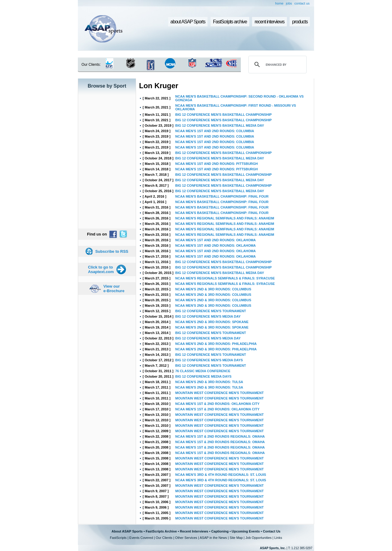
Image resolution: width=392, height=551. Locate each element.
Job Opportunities (258, 538)
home (279, 3)
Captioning (220, 531)
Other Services (186, 538)
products (300, 22)
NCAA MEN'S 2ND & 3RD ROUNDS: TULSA (209, 382)
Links (278, 538)
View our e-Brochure (114, 289)
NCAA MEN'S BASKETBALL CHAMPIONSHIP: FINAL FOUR (222, 196)
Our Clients (164, 538)
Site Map (236, 538)
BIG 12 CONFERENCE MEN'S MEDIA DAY (208, 316)
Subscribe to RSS (112, 251)
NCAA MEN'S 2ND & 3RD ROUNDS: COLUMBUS (213, 289)
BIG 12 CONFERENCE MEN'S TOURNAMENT (211, 311)
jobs (289, 3)
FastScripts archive (230, 22)
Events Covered (141, 538)
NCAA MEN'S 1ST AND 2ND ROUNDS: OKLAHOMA (216, 240)
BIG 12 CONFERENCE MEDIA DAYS (204, 376)
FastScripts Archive (161, 531)
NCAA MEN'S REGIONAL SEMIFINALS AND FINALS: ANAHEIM (225, 218)
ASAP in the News (213, 538)
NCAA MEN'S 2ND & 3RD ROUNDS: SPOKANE (212, 322)
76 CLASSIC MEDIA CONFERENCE (203, 371)
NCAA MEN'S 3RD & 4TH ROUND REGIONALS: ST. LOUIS (221, 475)
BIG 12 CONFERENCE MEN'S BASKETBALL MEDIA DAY (220, 125)
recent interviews (269, 22)
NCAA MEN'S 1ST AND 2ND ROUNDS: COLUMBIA (215, 131)
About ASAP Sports (127, 531)
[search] (277, 65)
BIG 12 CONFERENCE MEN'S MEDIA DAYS (209, 360)
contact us (302, 3)
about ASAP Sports (188, 22)
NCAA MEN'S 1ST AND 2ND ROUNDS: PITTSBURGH (217, 164)
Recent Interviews (194, 531)
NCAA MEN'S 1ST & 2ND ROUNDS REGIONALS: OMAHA (220, 436)
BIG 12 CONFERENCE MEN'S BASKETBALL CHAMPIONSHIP (224, 115)
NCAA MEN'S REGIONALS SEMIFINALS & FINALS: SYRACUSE (225, 278)
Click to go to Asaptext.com (101, 269)
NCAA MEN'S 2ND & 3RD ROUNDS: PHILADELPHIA (216, 344)
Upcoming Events (246, 531)
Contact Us (272, 531)
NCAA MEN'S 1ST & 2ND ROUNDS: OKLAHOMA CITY (218, 404)
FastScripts (118, 538)
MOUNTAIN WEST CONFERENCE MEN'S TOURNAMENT (220, 393)
